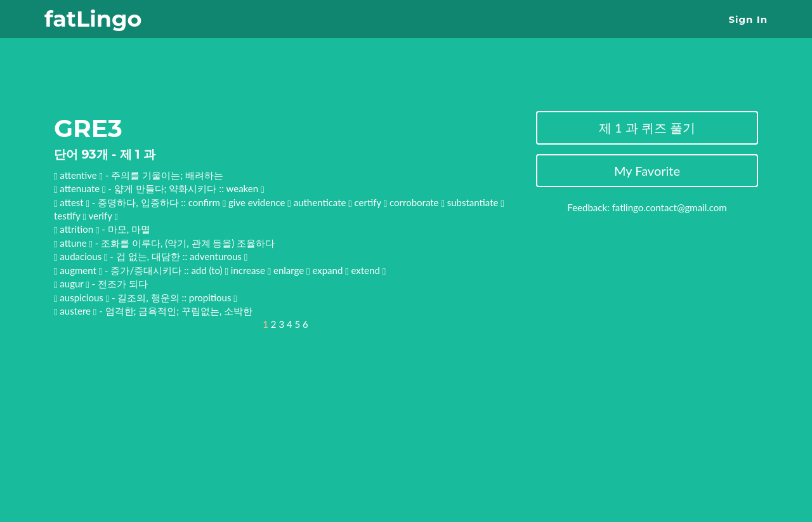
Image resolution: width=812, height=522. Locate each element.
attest (73, 202)
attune (74, 243)
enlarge (292, 270)
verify (103, 216)
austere (76, 311)
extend (368, 270)
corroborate (417, 202)
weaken (246, 188)
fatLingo (93, 19)
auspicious (82, 297)
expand (330, 270)
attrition (78, 229)
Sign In (748, 19)
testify (70, 216)
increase (251, 270)
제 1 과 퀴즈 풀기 (647, 127)
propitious (213, 297)
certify (371, 202)
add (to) (210, 270)
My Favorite (647, 171)
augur (73, 284)
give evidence (260, 202)
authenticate (323, 202)
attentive (79, 175)
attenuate (81, 188)
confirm (207, 202)
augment (79, 270)
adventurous (219, 256)
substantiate (476, 202)
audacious (82, 256)
